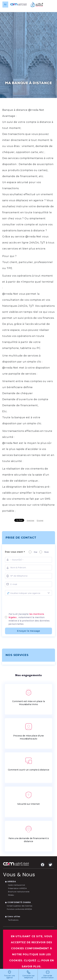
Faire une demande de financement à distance (29, 834)
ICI (39, 961)
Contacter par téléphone (28, 977)
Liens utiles (14, 916)
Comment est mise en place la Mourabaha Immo (28, 697)
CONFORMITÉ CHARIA (19, 902)
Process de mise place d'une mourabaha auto (28, 731)
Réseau (11, 895)
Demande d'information (48, 977)
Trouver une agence (9, 977)
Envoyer (40, 520)
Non (46, 552)
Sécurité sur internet (28, 798)
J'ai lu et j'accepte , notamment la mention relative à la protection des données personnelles (29, 619)
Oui (35, 552)
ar (5, 4)
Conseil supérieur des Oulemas (20, 906)
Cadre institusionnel (16, 885)
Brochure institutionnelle (19, 892)
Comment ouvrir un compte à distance (29, 764)
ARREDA (12, 882)
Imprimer (30, 520)
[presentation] (29, 603)
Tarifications (13, 920)
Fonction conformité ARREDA (19, 909)
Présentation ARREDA (17, 888)
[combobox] (28, 593)
